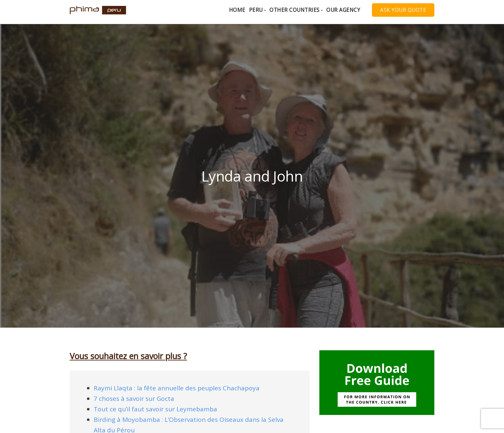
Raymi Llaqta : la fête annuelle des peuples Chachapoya (177, 388)
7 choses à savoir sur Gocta (134, 399)
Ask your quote (403, 10)
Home (237, 10)
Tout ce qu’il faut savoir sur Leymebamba (155, 409)
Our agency (343, 10)
